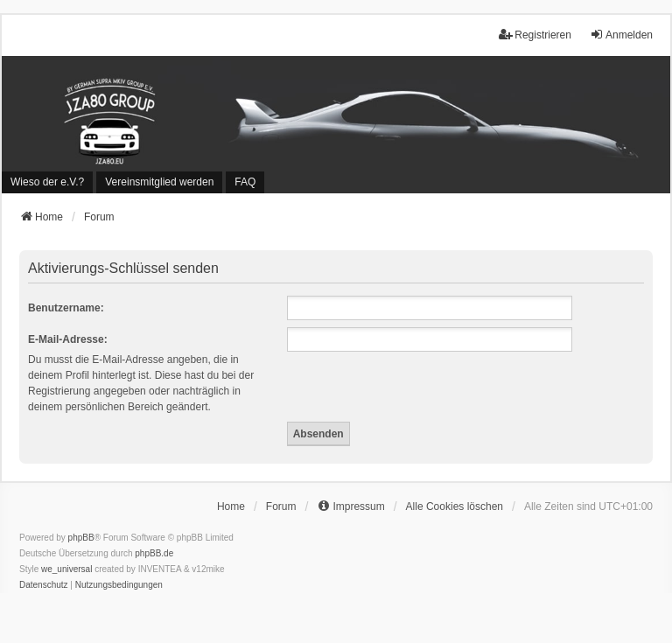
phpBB (81, 538)
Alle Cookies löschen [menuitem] (455, 507)
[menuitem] (47, 182)
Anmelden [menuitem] (621, 35)
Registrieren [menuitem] (535, 35)
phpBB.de (154, 553)
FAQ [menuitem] (245, 182)
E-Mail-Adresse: (68, 339)
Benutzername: (66, 308)
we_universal (66, 569)
